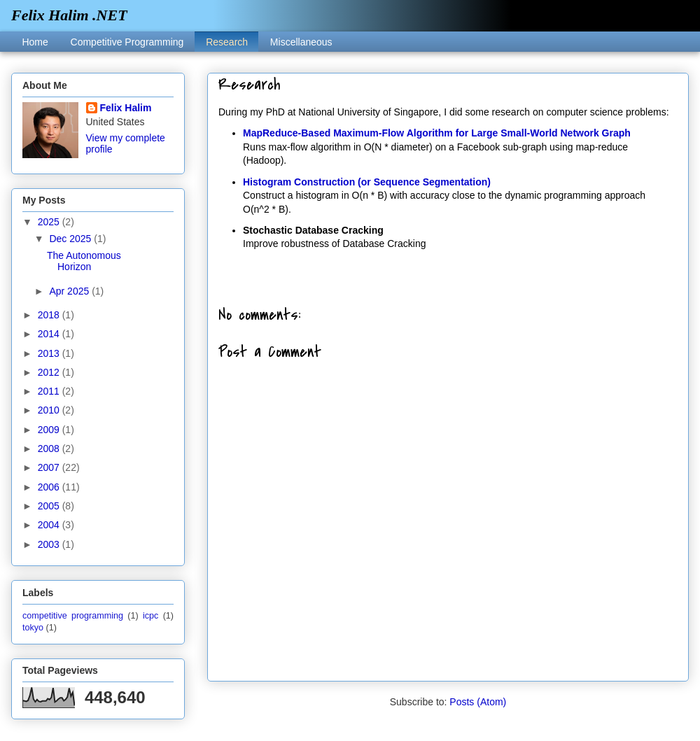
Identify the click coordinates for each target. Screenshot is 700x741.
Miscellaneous (301, 42)
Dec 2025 (71, 239)
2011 (50, 391)
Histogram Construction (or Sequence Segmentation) (367, 182)
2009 (50, 430)
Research (227, 42)
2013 (50, 353)
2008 (50, 449)
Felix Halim (126, 108)
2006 (50, 487)
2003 (50, 544)
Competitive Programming (127, 42)
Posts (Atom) (478, 702)
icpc (150, 616)
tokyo (33, 628)
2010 (50, 410)
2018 (50, 315)
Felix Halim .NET (69, 15)
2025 (50, 222)
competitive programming (73, 616)
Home (35, 42)
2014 (50, 334)
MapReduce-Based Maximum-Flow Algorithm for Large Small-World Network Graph (437, 133)
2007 (50, 467)
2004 (50, 525)
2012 (50, 372)
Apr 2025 (70, 291)
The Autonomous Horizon (84, 261)
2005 (50, 506)
